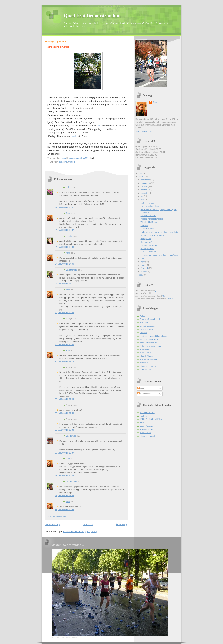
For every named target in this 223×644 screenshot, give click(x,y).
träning (72, 162)
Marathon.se (145, 433)
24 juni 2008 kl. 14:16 (64, 284)
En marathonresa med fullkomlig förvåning (159, 255)
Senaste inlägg (53, 524)
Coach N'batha (146, 329)
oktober (145, 186)
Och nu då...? (146, 242)
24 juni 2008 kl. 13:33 (64, 247)
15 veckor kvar (147, 229)
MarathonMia (71, 270)
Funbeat (144, 416)
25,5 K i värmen (147, 203)
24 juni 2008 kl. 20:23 (64, 345)
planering (63, 162)
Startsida (88, 524)
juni (143, 200)
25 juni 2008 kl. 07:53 (64, 413)
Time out (144, 226)
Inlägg (142, 388)
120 (164, 296)
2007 (141, 275)
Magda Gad (71, 436)
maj (143, 258)
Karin (74, 136)
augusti (144, 193)
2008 (141, 177)
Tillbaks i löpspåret (149, 245)
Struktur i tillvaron (148, 216)
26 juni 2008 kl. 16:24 (64, 496)
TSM (142, 423)
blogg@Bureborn (147, 326)
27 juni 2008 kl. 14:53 (64, 509)
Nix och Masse (146, 356)
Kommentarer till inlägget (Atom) (80, 531)
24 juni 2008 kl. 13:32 (64, 230)
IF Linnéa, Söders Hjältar (151, 419)
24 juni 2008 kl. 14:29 (64, 313)
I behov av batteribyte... (151, 206)
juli (142, 196)
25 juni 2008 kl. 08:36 (64, 430)
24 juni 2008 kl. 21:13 (64, 361)
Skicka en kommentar (56, 517)
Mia (98, 126)
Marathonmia (146, 353)
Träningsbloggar (147, 429)
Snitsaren (144, 363)
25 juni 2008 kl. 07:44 (64, 399)
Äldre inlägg (122, 524)
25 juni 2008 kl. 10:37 (64, 453)
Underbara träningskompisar (153, 235)
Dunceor (144, 333)
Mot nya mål (146, 239)
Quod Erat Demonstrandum (92, 16)
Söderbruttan (146, 369)
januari (144, 272)
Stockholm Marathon (149, 436)
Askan (143, 316)
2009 (141, 173)
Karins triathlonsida (148, 343)
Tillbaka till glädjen (149, 222)
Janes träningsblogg (149, 339)
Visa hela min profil (144, 131)
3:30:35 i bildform (148, 252)
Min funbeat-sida (147, 413)
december (146, 180)
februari (145, 268)
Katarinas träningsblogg (150, 346)
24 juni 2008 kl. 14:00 (64, 264)
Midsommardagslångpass (152, 219)
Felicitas (69, 236)
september (146, 190)
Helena (69, 187)
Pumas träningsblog (149, 359)
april (143, 262)
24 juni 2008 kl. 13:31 (64, 207)
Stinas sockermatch (148, 366)
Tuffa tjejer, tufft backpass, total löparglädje (159, 232)
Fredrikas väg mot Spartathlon (153, 336)
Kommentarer (145, 394)
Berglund (144, 323)
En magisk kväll (147, 248)
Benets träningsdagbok (150, 319)
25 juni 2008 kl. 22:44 (64, 476)
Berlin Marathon (147, 426)
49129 (170, 299)
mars (143, 265)
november (146, 183)
